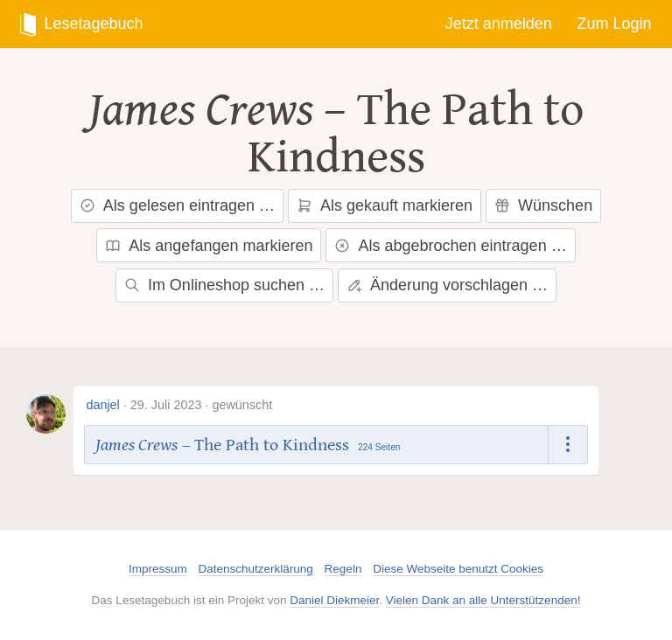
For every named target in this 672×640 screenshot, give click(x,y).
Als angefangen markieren (209, 246)
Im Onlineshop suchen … (224, 285)
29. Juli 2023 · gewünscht (201, 405)
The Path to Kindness (416, 134)
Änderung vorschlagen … (447, 285)
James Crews (201, 110)
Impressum (158, 569)
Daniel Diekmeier (334, 600)
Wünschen (543, 205)
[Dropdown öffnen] (568, 445)
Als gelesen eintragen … (177, 205)
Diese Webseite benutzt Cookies (458, 569)
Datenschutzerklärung (256, 569)
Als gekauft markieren (385, 205)
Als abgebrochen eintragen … (450, 246)
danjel (102, 405)
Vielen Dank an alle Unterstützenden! (483, 600)
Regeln (343, 569)
